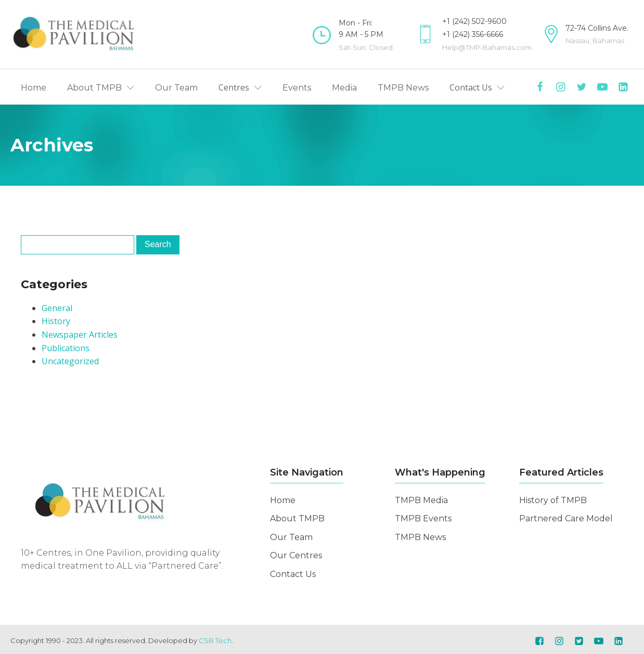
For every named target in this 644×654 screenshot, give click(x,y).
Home (283, 500)
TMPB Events (423, 518)
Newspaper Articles (80, 335)
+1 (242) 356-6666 (473, 34)
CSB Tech (215, 640)
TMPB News (420, 537)
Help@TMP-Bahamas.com (487, 47)
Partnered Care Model (566, 518)
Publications (66, 348)
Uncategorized (70, 361)
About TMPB (297, 518)
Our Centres (296, 555)
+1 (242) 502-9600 (474, 21)
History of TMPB (553, 500)
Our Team (291, 537)
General (57, 308)
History (56, 321)
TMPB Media (421, 500)
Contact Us (293, 574)
